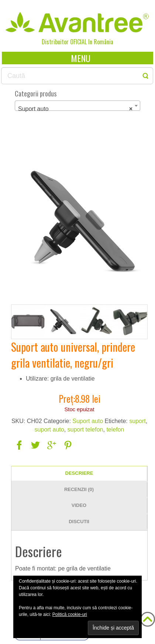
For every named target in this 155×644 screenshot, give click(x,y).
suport (137, 421)
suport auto (49, 430)
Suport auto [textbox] (75, 109)
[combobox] (77, 106)
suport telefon (85, 430)
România (104, 42)
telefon (115, 430)
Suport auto (88, 421)
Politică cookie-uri (70, 614)
